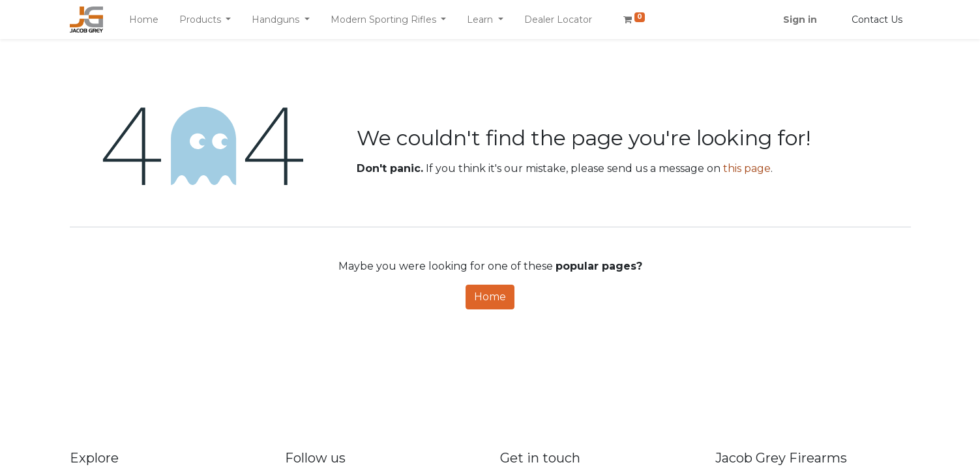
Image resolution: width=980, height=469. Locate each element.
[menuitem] (144, 20)
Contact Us (877, 20)
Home (490, 297)
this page (747, 168)
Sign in (800, 20)
